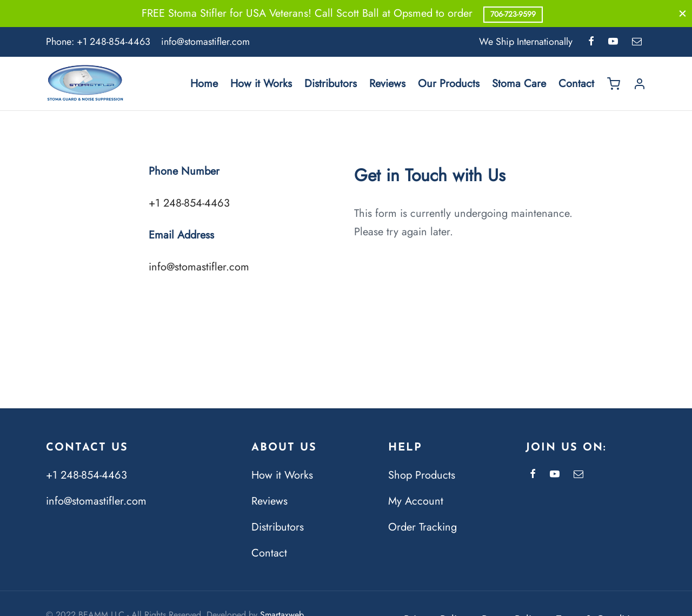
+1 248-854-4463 (114, 42)
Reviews (387, 84)
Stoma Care (519, 84)
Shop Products (422, 475)
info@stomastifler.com (205, 42)
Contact (576, 84)
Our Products (449, 84)
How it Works (261, 84)
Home (204, 84)
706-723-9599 (513, 14)
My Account (416, 501)
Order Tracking (422, 527)
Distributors (331, 84)
